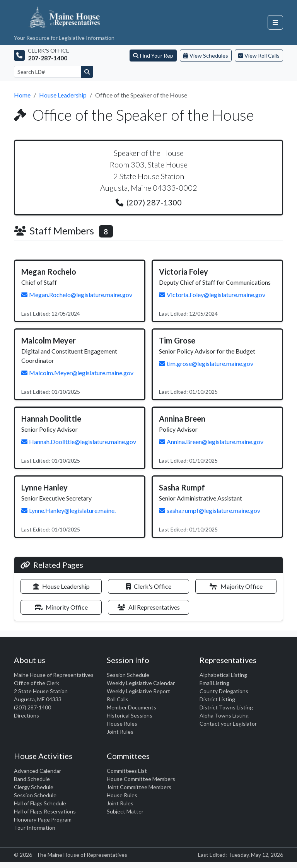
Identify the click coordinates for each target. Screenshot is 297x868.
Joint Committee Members (139, 787)
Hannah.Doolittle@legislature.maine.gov (79, 442)
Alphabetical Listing (223, 675)
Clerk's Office (149, 586)
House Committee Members (141, 779)
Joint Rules (120, 732)
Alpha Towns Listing (224, 715)
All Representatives (149, 607)
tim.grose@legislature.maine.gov (206, 363)
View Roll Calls (259, 56)
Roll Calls (118, 699)
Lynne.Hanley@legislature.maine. (68, 510)
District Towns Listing (226, 707)
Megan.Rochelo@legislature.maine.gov (77, 295)
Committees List (127, 771)
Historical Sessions (130, 715)
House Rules (122, 724)
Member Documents (131, 707)
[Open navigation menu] (275, 22)
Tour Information (35, 828)
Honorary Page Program (43, 819)
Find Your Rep (153, 56)
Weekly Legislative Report (138, 691)
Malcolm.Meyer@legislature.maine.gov (77, 373)
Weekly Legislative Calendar (141, 683)
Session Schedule (128, 675)
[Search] (87, 72)
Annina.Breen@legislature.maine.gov (211, 442)
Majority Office (236, 586)
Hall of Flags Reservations (45, 811)
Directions (26, 715)
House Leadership (63, 95)
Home (22, 95)
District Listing (217, 699)
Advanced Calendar (38, 771)
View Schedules (206, 56)
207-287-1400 (48, 58)
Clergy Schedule (34, 787)
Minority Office (61, 607)
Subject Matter (125, 811)
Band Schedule (32, 779)
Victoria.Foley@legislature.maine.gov (212, 295)
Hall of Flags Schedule (40, 803)
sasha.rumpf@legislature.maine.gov (210, 510)
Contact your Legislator (228, 724)
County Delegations (224, 691)
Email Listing (214, 683)
